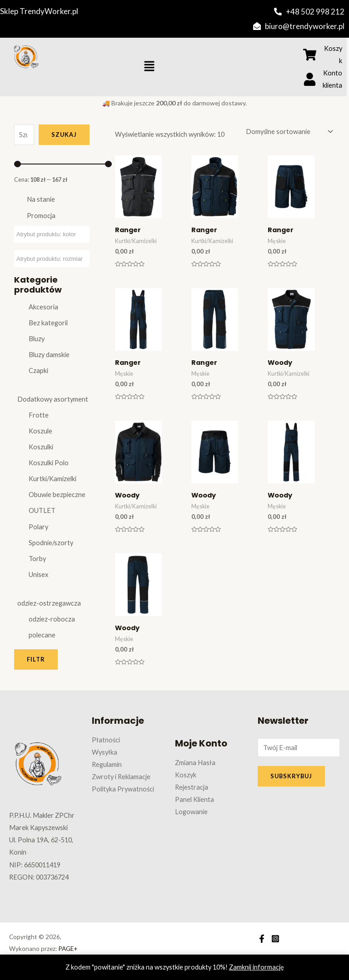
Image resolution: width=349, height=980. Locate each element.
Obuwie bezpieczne (57, 495)
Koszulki (41, 447)
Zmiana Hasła (195, 763)
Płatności (106, 740)
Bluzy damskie (49, 355)
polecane (42, 635)
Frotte (39, 415)
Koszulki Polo (49, 463)
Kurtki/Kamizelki (52, 479)
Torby (37, 559)
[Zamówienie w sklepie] (289, 132)
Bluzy (37, 339)
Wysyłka (105, 752)
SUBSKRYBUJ (291, 776)
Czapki (38, 371)
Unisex (38, 575)
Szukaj (64, 134)
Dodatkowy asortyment (53, 399)
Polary (38, 527)
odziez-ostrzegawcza (49, 603)
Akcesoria (43, 307)
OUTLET (42, 510)
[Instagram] (275, 939)
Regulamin (107, 764)
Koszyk (186, 775)
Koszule (40, 431)
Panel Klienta (194, 799)
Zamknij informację (257, 967)
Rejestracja (192, 787)
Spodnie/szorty (51, 543)
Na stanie (41, 199)
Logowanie (191, 812)
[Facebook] (262, 939)
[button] (150, 67)
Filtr (36, 659)
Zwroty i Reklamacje (121, 777)
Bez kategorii (48, 323)
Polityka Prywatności (123, 789)
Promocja (41, 216)
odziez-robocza (52, 619)
